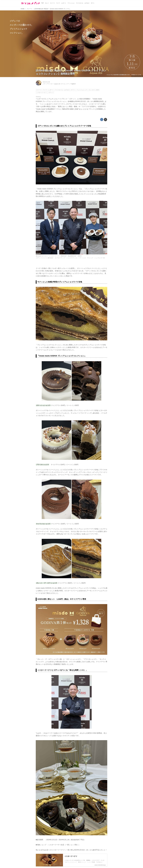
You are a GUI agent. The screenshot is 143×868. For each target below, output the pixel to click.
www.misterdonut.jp (137, 76)
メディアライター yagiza (50, 84)
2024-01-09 (46, 82)
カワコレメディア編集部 (68, 84)
